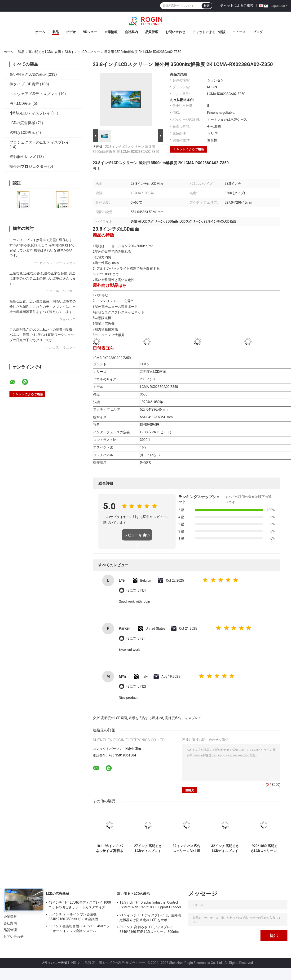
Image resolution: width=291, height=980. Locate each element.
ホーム (40, 32)
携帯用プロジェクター (28, 166)
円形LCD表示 (20, 103)
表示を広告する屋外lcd (146, 718)
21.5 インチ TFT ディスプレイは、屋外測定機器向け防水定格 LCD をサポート (150, 918)
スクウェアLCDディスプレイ (34, 94)
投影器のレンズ (23, 157)
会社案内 (131, 32)
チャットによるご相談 (237, 5)
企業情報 (111, 32)
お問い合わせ (175, 32)
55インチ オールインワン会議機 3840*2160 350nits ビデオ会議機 (73, 917)
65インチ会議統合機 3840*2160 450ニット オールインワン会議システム (79, 928)
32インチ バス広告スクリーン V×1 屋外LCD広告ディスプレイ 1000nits (187, 848)
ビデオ (71, 32)
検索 (207, 6)
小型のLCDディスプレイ (30, 113)
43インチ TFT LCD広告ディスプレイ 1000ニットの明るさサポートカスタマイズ (80, 905)
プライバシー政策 (54, 963)
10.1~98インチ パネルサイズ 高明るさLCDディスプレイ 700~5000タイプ (109, 848)
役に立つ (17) (136, 591)
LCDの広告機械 (22, 123)
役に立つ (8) (135, 639)
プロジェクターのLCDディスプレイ (39, 142)
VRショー (90, 32)
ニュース (239, 32)
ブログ (258, 32)
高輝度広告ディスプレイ (183, 718)
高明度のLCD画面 (114, 718)
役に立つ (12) (136, 687)
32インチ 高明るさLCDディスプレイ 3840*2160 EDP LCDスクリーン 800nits (225, 848)
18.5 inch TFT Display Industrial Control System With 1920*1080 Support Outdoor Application (150, 905)
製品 (56, 32)
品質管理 (152, 32)
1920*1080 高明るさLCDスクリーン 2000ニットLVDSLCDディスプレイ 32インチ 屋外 (264, 848)
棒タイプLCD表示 (24, 84)
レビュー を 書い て (137, 537)
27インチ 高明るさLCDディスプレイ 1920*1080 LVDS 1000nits (148, 848)
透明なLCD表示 (22, 133)
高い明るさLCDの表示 (45, 52)
